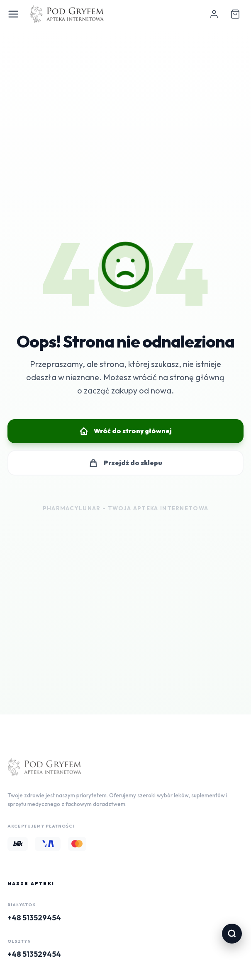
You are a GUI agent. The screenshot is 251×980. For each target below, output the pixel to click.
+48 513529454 (34, 918)
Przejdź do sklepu (125, 463)
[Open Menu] (13, 14)
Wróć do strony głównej (125, 431)
